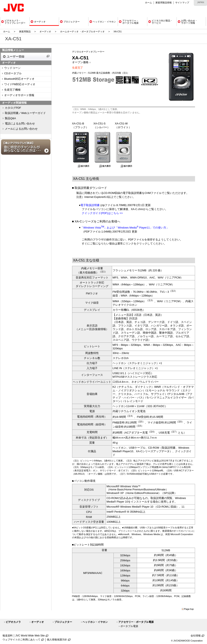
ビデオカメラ (13, 622)
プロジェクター (63, 622)
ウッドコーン (12, 68)
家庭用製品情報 (164, 3)
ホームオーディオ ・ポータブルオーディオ (82, 31)
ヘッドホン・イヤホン (95, 622)
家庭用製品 (25, 31)
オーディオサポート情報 (19, 95)
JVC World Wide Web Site (30, 636)
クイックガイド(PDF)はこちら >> (102, 213)
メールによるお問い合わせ (21, 129)
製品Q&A (10, 118)
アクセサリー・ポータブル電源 (136, 622)
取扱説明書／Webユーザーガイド (25, 113)
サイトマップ (182, 3)
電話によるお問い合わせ (20, 124)
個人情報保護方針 (57, 640)
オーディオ (45, 31)
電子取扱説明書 (90, 205)
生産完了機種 (12, 90)
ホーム (148, 3)
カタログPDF (13, 108)
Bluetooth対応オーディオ (19, 79)
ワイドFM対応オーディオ (20, 84)
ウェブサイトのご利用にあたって (21, 640)
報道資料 (8, 636)
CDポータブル (13, 73)
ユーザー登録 (16, 56)
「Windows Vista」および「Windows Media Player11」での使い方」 (125, 228)
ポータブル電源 (129, 626)
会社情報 (196, 636)
